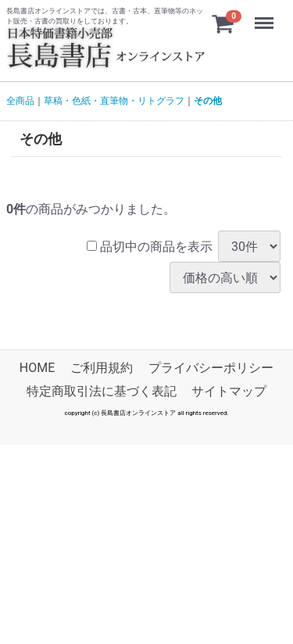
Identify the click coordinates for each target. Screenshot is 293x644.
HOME (37, 368)
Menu (266, 16)
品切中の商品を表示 (150, 247)
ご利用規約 (102, 368)
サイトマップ (229, 392)
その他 (208, 101)
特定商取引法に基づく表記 (102, 392)
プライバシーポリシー (211, 368)
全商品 (20, 101)
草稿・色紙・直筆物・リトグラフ (114, 101)
